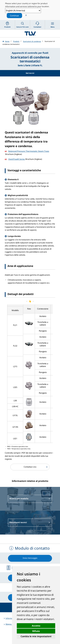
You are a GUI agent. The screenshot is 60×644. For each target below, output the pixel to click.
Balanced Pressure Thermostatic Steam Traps (29, 151)
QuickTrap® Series (17, 159)
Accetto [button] (36, 626)
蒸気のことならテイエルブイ (30, 33)
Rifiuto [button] (36, 631)
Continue (14, 16)
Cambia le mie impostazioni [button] (36, 636)
